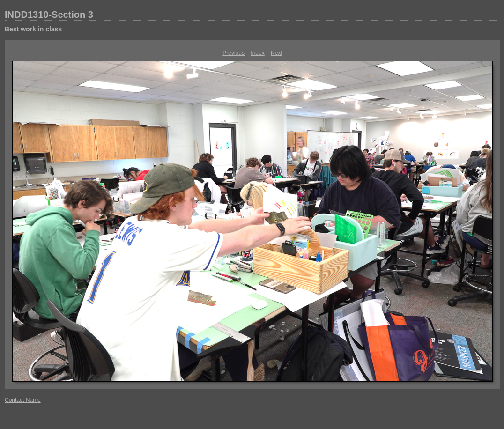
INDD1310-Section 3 (49, 15)
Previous (233, 53)
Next (277, 53)
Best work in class (33, 29)
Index (257, 53)
